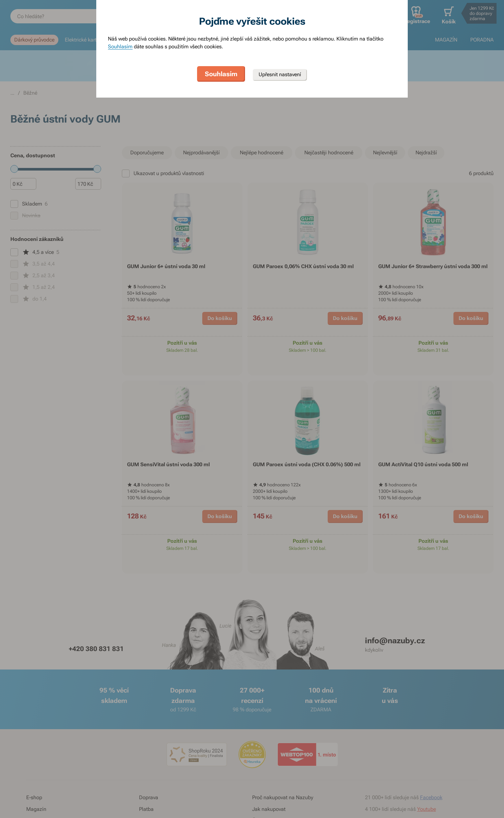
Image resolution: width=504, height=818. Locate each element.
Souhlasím (120, 47)
